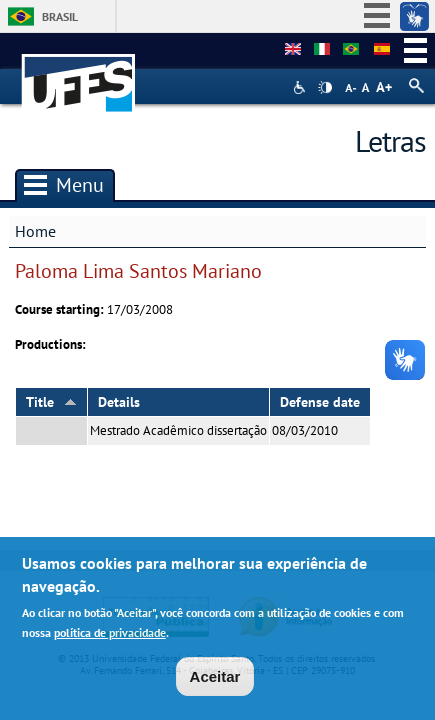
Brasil (60, 16)
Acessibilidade (301, 87)
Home (35, 231)
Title (51, 402)
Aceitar (215, 680)
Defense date (320, 402)
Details (119, 402)
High (325, 88)
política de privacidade (110, 636)
